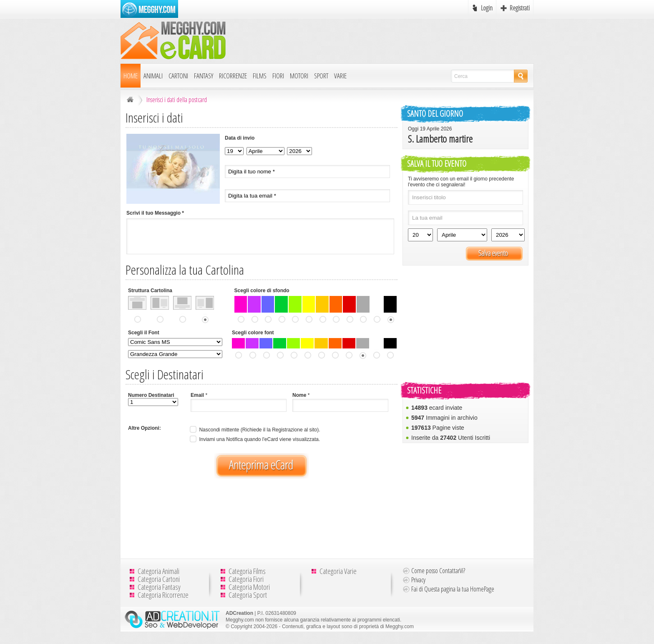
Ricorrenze (233, 76)
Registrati (520, 8)
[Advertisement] (382, 40)
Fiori (278, 76)
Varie (340, 76)
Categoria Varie (338, 571)
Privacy (418, 580)
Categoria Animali (158, 571)
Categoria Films (247, 571)
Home (131, 76)
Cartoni (178, 76)
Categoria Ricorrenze (163, 595)
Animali (153, 76)
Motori (299, 76)
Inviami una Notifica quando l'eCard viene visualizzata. (254, 439)
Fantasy (204, 76)
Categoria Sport (248, 595)
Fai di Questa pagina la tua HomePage (453, 589)
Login (487, 8)
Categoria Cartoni (159, 579)
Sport (321, 76)
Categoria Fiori (246, 579)
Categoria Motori (249, 587)
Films (260, 76)
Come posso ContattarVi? (438, 571)
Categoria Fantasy (159, 587)
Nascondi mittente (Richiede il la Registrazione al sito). (254, 430)
